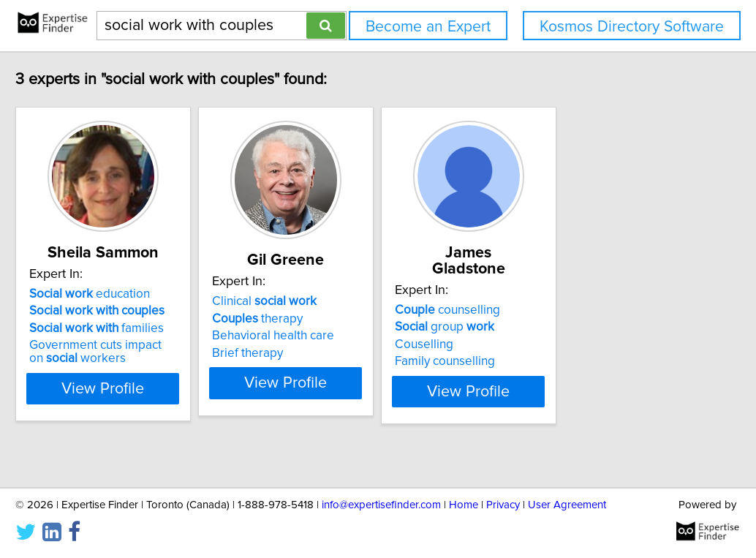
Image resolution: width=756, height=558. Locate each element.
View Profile (155, 388)
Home (464, 505)
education (123, 294)
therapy (328, 319)
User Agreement (567, 505)
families (130, 328)
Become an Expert (428, 27)
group (551, 311)
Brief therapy (318, 353)
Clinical (334, 301)
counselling (554, 294)
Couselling (531, 328)
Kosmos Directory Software (632, 27)
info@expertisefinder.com (381, 505)
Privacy (503, 505)
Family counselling (552, 345)
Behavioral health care (343, 336)
